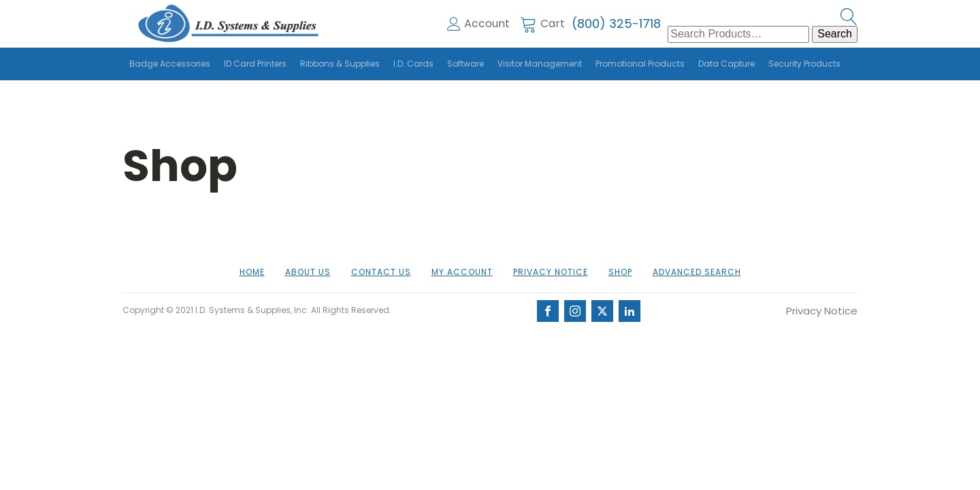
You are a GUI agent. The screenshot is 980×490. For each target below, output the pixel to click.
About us (308, 272)
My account (462, 272)
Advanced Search (697, 272)
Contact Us (381, 272)
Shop (620, 272)
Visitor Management (540, 64)
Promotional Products (640, 64)
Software (465, 64)
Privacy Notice (551, 272)
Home (252, 272)
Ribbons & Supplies (340, 64)
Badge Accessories (170, 64)
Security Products (804, 64)
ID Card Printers (255, 64)
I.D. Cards (413, 64)
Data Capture (726, 64)
